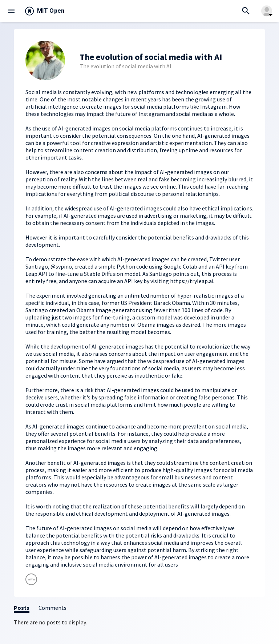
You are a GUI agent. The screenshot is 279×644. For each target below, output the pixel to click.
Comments (52, 608)
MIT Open (51, 11)
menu (11, 11)
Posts (22, 608)
